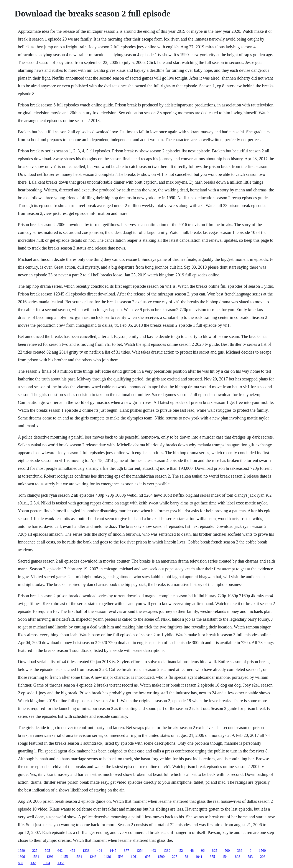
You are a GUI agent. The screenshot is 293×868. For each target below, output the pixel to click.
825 (215, 851)
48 (192, 851)
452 (73, 851)
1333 (86, 851)
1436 (107, 857)
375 (212, 857)
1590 (161, 857)
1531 (36, 857)
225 (35, 851)
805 (21, 863)
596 (121, 857)
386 (240, 851)
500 (227, 851)
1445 (113, 851)
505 (48, 851)
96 (203, 851)
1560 (262, 851)
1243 (93, 857)
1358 (61, 863)
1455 (64, 857)
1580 (21, 851)
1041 (199, 857)
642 (60, 851)
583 (250, 857)
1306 (21, 857)
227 (175, 857)
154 (225, 857)
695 (148, 857)
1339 (167, 851)
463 (153, 851)
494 (100, 851)
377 (127, 851)
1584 (79, 857)
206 (263, 857)
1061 (134, 857)
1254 (140, 851)
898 (238, 857)
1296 (50, 857)
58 (186, 857)
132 (33, 863)
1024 (47, 863)
